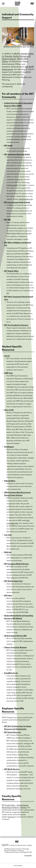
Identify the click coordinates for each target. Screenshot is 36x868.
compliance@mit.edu (26, 199)
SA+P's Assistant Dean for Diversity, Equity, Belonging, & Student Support (18, 56)
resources (11, 817)
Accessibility (28, 855)
